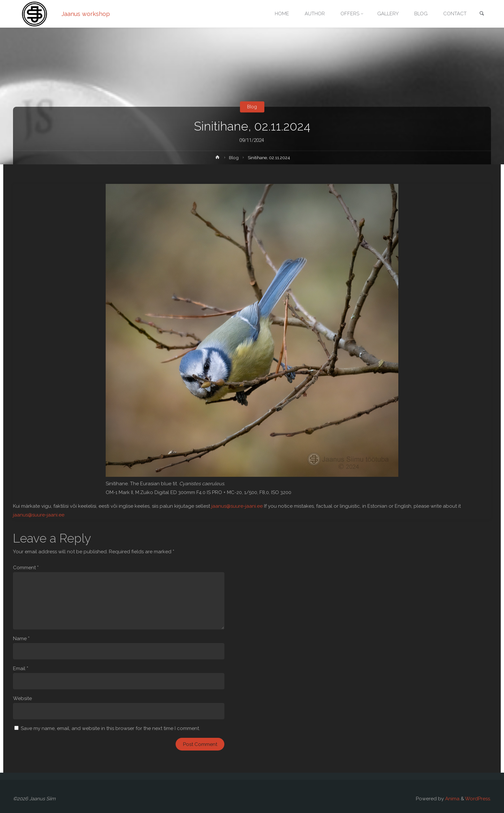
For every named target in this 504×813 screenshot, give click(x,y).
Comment (26, 568)
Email (21, 668)
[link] (482, 14)
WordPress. (478, 799)
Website (22, 698)
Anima (452, 799)
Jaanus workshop (86, 14)
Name (21, 639)
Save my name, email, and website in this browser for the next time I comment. (110, 728)
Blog (252, 107)
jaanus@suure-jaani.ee (237, 506)
